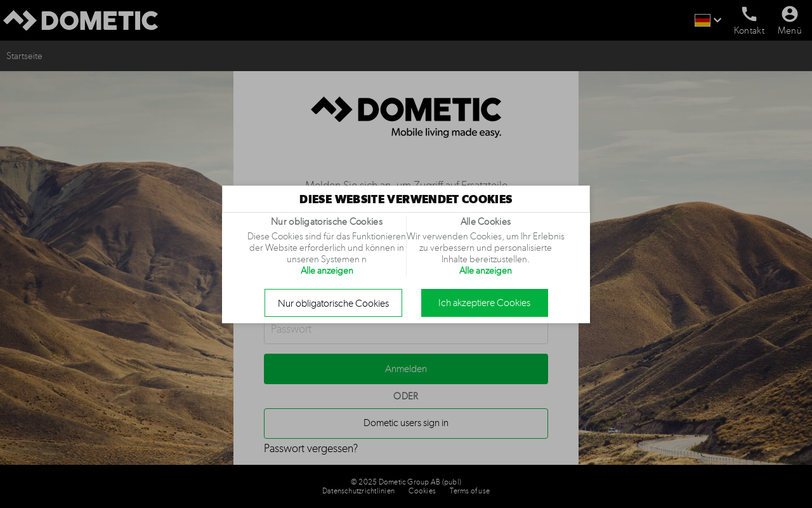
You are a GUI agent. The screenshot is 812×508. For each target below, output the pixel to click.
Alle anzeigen (327, 271)
